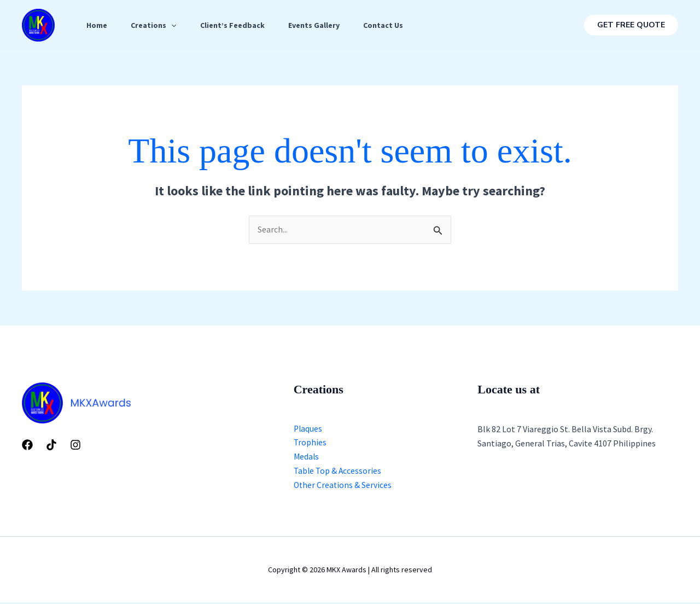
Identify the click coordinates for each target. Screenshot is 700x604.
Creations (157, 25)
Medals (307, 458)
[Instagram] (75, 445)
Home (98, 25)
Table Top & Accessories (339, 472)
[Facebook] (27, 445)
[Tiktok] (51, 445)
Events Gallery (323, 25)
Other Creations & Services (343, 487)
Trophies (310, 444)
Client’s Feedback (238, 25)
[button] (631, 25)
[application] (175, 25)
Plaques (308, 429)
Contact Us (395, 25)
